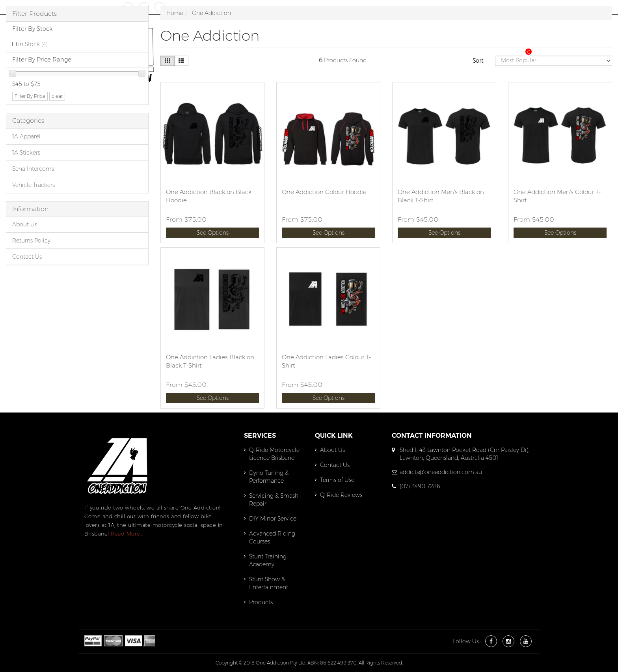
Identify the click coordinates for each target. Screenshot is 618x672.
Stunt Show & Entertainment (269, 583)
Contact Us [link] (27, 257)
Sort (478, 61)
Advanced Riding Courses (272, 538)
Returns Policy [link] (31, 241)
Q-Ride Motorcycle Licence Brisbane (274, 454)
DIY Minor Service (273, 519)
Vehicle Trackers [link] (34, 185)
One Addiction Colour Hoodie (324, 192)
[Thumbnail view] (168, 61)
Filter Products (34, 14)
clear (57, 96)
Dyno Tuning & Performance (269, 477)
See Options (213, 233)
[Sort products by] (554, 61)
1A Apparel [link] (26, 136)
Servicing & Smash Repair (274, 500)
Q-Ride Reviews (341, 495)
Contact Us (335, 465)
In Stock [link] (33, 44)
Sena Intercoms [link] (33, 169)
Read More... (127, 534)
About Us (332, 450)
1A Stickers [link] (26, 153)
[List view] (181, 61)
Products (261, 602)
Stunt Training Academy (268, 560)
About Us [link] (25, 224)
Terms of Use (337, 480)
